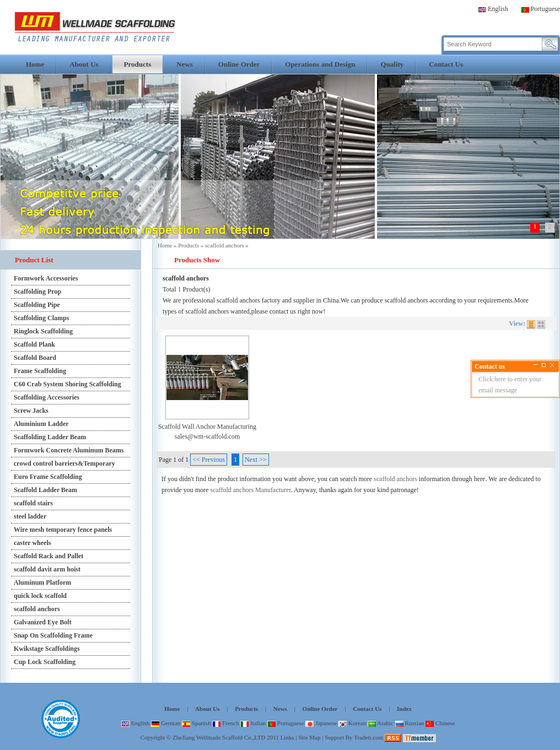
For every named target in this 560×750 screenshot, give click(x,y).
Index (404, 709)
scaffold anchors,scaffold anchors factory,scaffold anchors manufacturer (95, 27)
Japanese (321, 723)
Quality (392, 64)
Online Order (239, 64)
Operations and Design (320, 64)
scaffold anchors (225, 245)
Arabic (381, 723)
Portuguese (540, 9)
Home (35, 64)
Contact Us (446, 64)
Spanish (196, 723)
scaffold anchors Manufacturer (250, 490)
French (225, 723)
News (185, 64)
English (493, 9)
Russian (410, 723)
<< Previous (209, 460)
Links (287, 737)
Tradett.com (368, 737)
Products (138, 64)
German (166, 723)
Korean (352, 723)
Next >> (256, 460)
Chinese (440, 723)
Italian (253, 723)
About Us (84, 64)
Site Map (309, 737)
